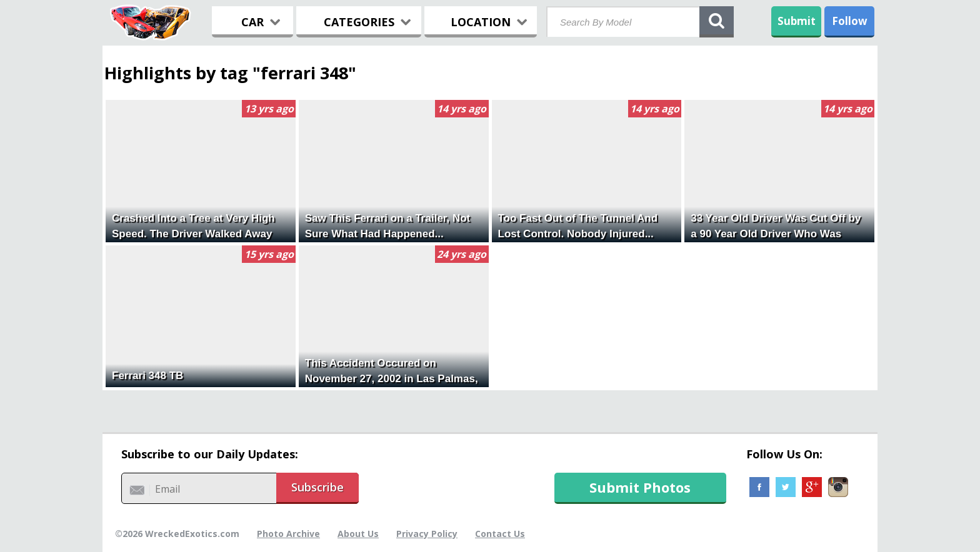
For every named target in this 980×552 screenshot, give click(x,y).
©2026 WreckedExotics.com (177, 534)
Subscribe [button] (317, 487)
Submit (797, 21)
